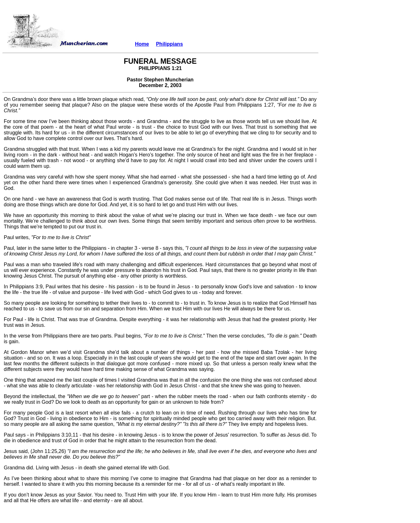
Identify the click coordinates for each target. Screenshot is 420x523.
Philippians (169, 44)
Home (142, 44)
